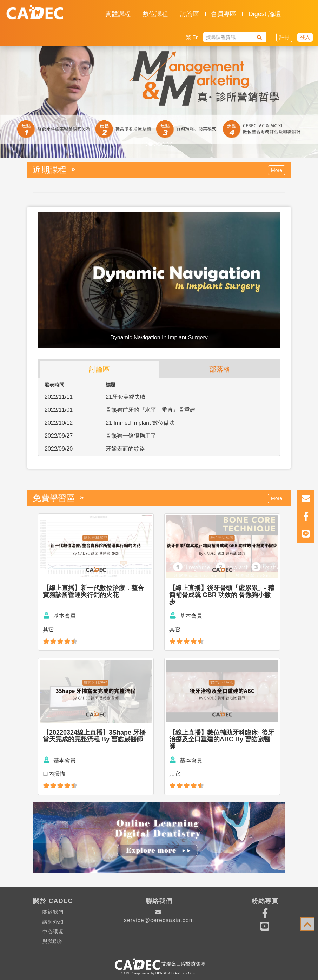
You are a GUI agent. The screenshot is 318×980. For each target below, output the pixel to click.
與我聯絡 (53, 941)
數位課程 (155, 14)
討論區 (190, 14)
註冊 (284, 37)
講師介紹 (53, 922)
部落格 (220, 369)
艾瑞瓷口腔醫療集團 (184, 964)
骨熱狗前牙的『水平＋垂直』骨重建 (151, 410)
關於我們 (53, 912)
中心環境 (53, 932)
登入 (305, 37)
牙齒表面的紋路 (125, 449)
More (277, 170)
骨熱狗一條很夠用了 (131, 436)
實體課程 (118, 14)
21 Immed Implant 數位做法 (140, 423)
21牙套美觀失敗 (126, 397)
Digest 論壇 (265, 14)
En (195, 37)
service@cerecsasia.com (159, 916)
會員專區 (224, 14)
